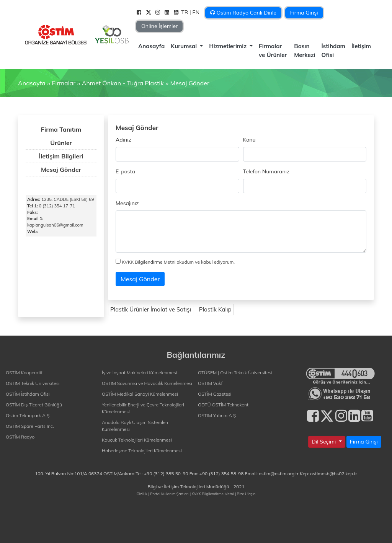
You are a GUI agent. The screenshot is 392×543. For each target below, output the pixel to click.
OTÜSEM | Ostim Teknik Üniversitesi (235, 373)
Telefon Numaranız (266, 171)
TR (185, 12)
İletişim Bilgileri (61, 156)
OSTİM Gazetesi (215, 394)
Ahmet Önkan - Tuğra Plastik (123, 83)
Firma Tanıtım (61, 129)
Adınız (123, 140)
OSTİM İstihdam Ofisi (28, 394)
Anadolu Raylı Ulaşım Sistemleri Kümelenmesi (135, 426)
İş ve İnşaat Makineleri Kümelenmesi (139, 373)
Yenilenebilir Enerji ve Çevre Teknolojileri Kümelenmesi (143, 408)
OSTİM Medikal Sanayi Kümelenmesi (140, 394)
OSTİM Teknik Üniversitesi (33, 383)
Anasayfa (151, 46)
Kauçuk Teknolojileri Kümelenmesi (137, 440)
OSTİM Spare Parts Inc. (30, 426)
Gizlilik (142, 494)
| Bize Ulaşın (245, 494)
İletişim (361, 46)
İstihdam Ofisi (334, 51)
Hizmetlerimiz (229, 46)
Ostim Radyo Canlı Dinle (243, 13)
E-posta (125, 171)
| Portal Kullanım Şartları (169, 494)
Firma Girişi (304, 13)
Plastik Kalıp (215, 309)
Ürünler (61, 143)
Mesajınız (127, 203)
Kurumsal (185, 46)
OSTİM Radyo (20, 437)
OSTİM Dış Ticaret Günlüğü (34, 405)
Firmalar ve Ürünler (273, 51)
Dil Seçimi (324, 442)
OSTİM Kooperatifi (25, 373)
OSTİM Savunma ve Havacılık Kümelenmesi (147, 383)
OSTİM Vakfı (211, 383)
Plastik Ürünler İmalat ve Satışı (151, 309)
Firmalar (63, 83)
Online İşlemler (159, 26)
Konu (249, 140)
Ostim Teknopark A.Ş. (28, 415)
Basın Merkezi (305, 51)
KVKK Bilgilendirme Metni (149, 262)
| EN (195, 12)
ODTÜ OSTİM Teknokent (223, 405)
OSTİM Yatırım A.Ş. (217, 415)
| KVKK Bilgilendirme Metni (212, 494)
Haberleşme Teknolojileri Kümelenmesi (142, 451)
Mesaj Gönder (189, 83)
